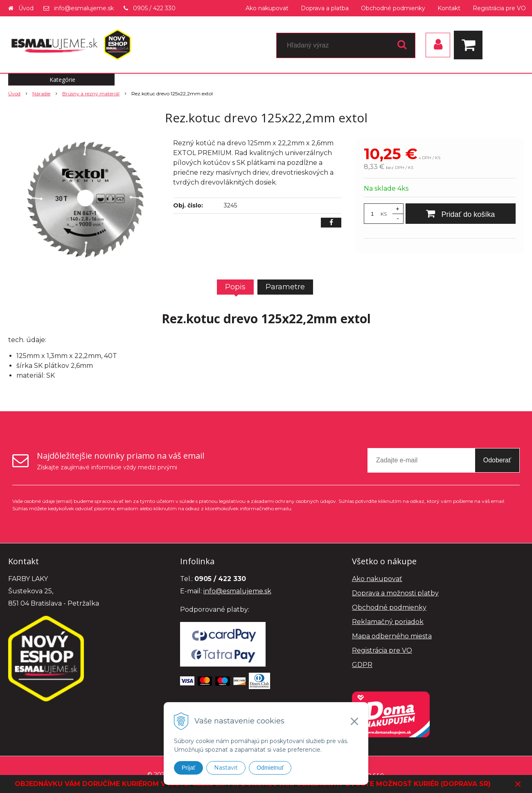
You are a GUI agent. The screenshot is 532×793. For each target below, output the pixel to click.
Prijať (188, 768)
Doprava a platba (325, 8)
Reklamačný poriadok (388, 622)
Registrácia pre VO (499, 8)
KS (384, 214)
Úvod (26, 8)
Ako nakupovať (267, 8)
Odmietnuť (270, 768)
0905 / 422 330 (154, 8)
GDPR (362, 665)
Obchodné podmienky (393, 8)
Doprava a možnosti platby (395, 593)
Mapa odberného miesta (392, 636)
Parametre (285, 287)
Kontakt (449, 8)
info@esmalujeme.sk (84, 8)
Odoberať (497, 460)
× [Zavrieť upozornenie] (518, 784)
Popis (235, 287)
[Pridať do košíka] (461, 214)
